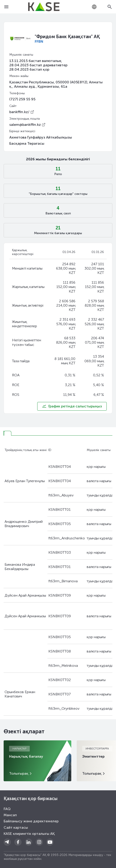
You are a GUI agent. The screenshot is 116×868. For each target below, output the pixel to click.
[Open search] (110, 7)
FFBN (39, 41)
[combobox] (94, 7)
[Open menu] (6, 7)
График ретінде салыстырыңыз (72, 406)
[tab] (7, 433)
